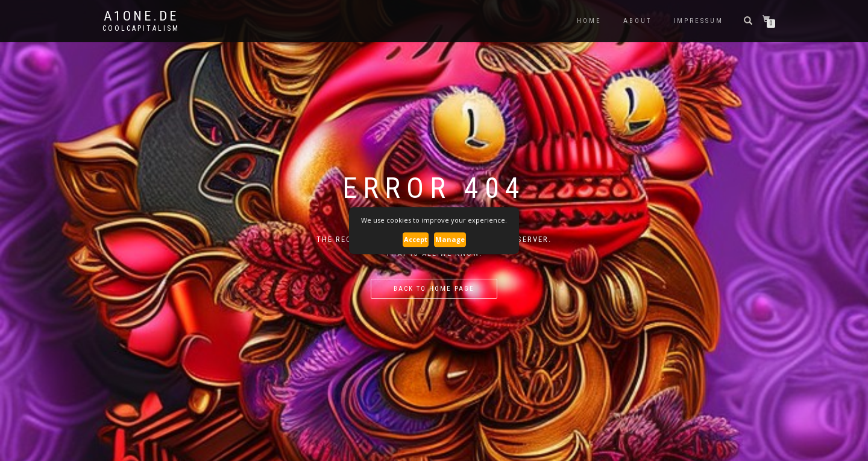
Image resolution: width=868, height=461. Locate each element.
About (637, 21)
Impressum (698, 21)
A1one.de (141, 16)
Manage (450, 239)
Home (589, 21)
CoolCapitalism (141, 28)
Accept (416, 239)
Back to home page (434, 289)
